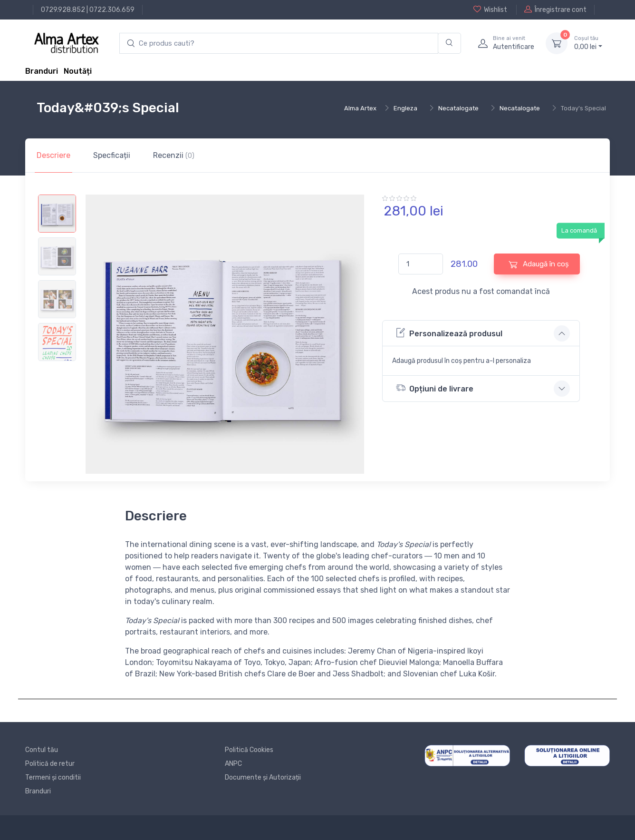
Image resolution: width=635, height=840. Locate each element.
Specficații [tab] (112, 155)
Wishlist (490, 10)
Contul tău (42, 750)
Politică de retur (50, 764)
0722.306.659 (112, 10)
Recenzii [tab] (174, 155)
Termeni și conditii (53, 777)
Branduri (42, 71)
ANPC (233, 764)
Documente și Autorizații (263, 777)
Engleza (405, 108)
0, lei (588, 43)
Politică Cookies (249, 750)
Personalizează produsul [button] (449, 333)
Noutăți (78, 71)
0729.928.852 (63, 10)
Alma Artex (360, 108)
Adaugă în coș (539, 264)
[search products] (279, 44)
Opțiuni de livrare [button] (435, 388)
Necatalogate (458, 108)
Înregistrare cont (555, 10)
